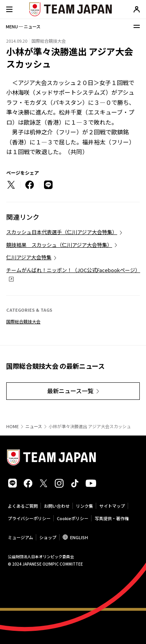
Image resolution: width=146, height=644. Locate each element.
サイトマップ (112, 506)
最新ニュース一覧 (70, 391)
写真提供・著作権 (112, 518)
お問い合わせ (57, 506)
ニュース (34, 426)
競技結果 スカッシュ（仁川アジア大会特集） (59, 245)
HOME (12, 426)
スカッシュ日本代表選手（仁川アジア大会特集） (62, 232)
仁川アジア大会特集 (29, 257)
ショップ (48, 537)
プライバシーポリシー (29, 518)
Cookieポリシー (73, 518)
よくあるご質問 (23, 506)
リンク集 (84, 506)
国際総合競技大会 (23, 321)
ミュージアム (20, 537)
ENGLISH (79, 537)
